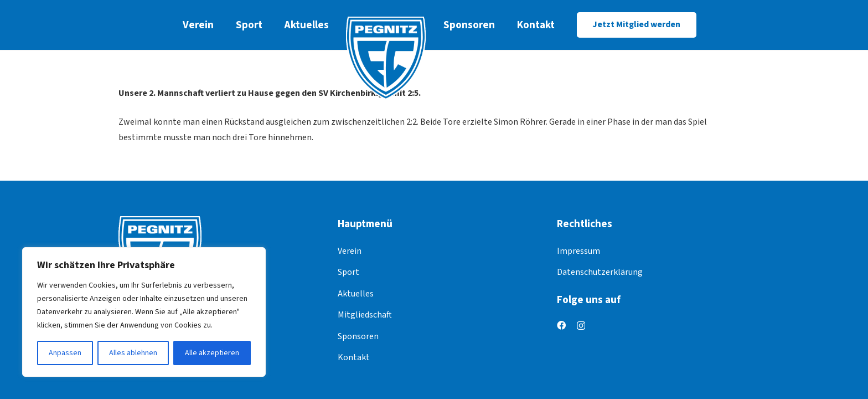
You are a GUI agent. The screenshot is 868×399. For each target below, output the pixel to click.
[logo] (386, 58)
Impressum (578, 251)
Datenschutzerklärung (600, 272)
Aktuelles (356, 294)
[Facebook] (561, 325)
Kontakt (354, 357)
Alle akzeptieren (212, 353)
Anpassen (65, 353)
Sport (348, 272)
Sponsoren (358, 336)
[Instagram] (581, 326)
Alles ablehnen (133, 353)
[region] (144, 312)
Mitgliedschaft (365, 315)
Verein (350, 251)
